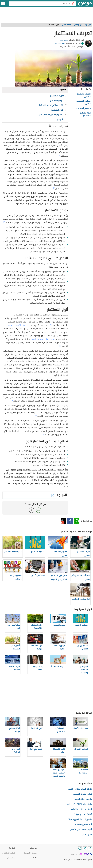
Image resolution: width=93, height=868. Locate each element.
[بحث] (73, 4)
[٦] (53, 375)
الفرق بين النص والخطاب (81, 809)
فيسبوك (70, 521)
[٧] (36, 415)
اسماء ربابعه (64, 40)
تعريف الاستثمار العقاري (84, 95)
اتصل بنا (12, 848)
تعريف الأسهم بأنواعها (17, 325)
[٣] (4, 222)
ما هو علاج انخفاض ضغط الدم (79, 804)
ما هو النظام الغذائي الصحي (80, 789)
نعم (39, 510)
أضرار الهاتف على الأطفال (81, 830)
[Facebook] (90, 848)
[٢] (54, 188)
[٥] (51, 325)
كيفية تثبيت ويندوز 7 (83, 814)
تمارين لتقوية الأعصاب (83, 794)
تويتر (63, 521)
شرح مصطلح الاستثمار (85, 114)
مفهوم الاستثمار (83, 108)
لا (32, 510)
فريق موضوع (10, 858)
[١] (59, 155)
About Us (33, 858)
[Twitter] (85, 848)
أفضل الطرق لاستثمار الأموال (42, 339)
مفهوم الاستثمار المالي (83, 102)
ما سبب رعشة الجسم (83, 799)
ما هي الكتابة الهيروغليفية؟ (80, 819)
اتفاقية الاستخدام (9, 853)
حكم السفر (87, 835)
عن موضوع (33, 848)
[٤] (48, 266)
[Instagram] (80, 848)
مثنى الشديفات (60, 44)
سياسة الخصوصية (30, 853)
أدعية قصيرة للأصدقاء (83, 824)
